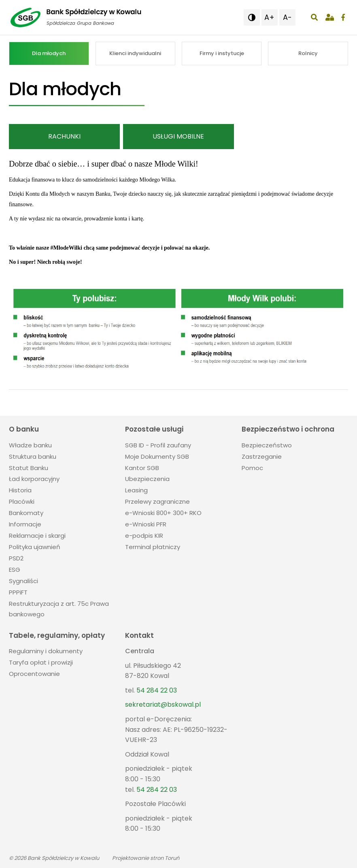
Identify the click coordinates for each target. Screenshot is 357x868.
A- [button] (287, 17)
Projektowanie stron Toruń (146, 858)
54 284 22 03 (157, 690)
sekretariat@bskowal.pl (163, 704)
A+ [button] (269, 17)
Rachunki (64, 136)
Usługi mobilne (178, 136)
